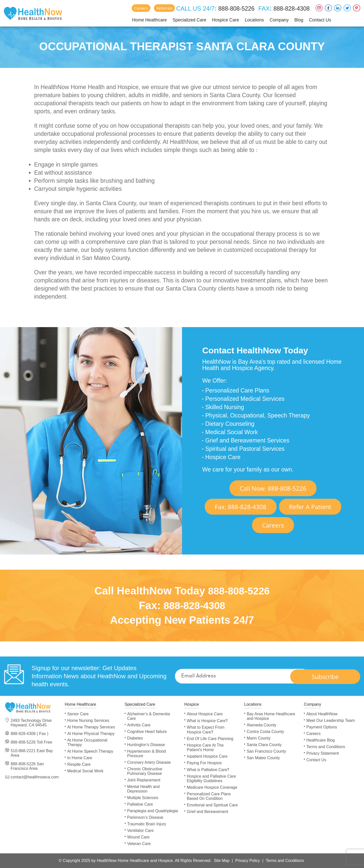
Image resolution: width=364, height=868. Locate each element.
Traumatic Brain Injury (147, 824)
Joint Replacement (144, 780)
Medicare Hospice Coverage (212, 787)
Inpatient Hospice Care (207, 756)
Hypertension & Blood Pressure (147, 754)
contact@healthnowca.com (35, 777)
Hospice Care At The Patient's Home (205, 747)
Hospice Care (223, 20)
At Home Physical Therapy (91, 734)
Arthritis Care (139, 725)
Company (276, 20)
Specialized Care (186, 20)
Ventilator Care (141, 831)
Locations (251, 20)
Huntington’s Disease (146, 745)
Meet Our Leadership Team (331, 720)
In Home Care (80, 758)
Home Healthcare (146, 20)
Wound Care (139, 837)
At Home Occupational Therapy (87, 742)
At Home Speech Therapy (90, 751)
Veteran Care (139, 844)
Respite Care (79, 764)
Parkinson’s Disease (145, 817)
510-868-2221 (23, 751)
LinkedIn (338, 8)
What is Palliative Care (208, 770)
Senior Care (78, 714)
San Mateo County (264, 758)
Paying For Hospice (204, 763)
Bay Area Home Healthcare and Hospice (271, 716)
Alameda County (262, 725)
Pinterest (357, 8)
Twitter (347, 8)
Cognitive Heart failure (147, 732)
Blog (296, 20)
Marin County (259, 738)
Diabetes (135, 738)
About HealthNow (322, 714)
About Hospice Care (205, 714)
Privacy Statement (323, 753)
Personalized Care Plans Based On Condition (209, 796)
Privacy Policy (247, 861)
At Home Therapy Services (91, 727)
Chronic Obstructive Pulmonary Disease (145, 771)
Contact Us (317, 20)
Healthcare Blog (321, 740)
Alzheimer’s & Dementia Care (149, 716)
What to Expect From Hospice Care (206, 730)
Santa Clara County (264, 745)
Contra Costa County (266, 732)
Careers (138, 8)
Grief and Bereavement (208, 812)
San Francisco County (267, 751)
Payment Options (322, 727)
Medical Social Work (86, 771)
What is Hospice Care (207, 721)
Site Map (221, 861)
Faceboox (328, 8)
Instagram (319, 8)
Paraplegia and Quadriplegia (153, 811)
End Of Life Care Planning (210, 739)
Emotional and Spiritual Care (213, 805)
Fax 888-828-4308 (241, 507)
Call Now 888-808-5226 (273, 488)
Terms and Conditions (326, 747)
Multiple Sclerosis (143, 798)
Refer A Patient (310, 507)
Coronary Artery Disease (149, 762)
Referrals (161, 8)
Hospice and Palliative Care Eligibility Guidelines (212, 779)
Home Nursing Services (88, 720)
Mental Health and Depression (144, 789)
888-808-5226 (233, 8)
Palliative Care (140, 804)
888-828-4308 (290, 8)
